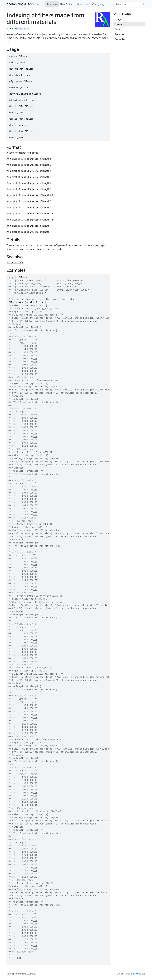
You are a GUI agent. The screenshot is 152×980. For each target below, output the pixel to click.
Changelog (98, 4)
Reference (52, 4)
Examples (120, 39)
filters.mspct (15, 263)
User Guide (66, 4)
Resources (82, 4)
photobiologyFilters (20, 4)
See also (119, 34)
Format (119, 24)
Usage (118, 19)
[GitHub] (144, 4)
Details (118, 29)
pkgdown (135, 974)
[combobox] (128, 4)
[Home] (44, 4)
